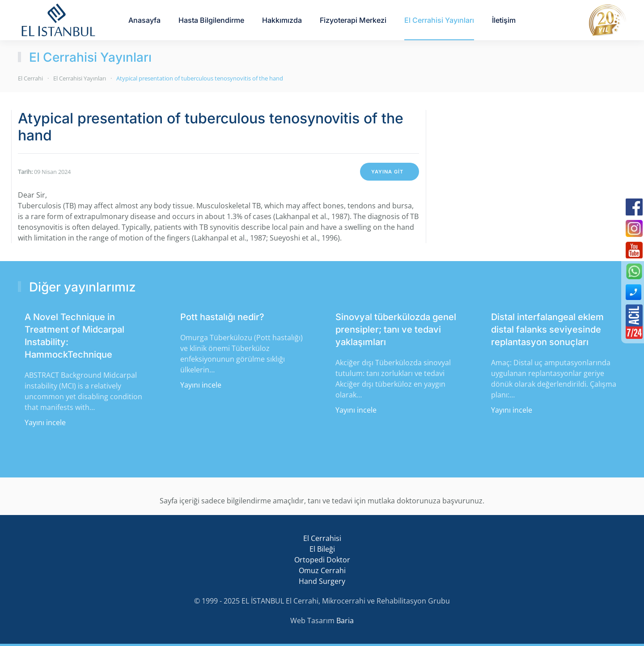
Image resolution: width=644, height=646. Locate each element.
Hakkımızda (282, 20)
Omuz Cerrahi (322, 570)
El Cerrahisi (322, 538)
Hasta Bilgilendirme (211, 20)
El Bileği (322, 549)
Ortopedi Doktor (322, 560)
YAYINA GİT (387, 172)
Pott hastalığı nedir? (222, 317)
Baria (345, 621)
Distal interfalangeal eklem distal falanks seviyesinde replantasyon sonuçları (547, 329)
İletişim (504, 20)
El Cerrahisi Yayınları (439, 20)
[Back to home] (58, 20)
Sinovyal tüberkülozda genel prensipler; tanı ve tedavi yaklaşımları (396, 329)
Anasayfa (144, 20)
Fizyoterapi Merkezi (353, 20)
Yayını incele (45, 422)
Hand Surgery (322, 581)
